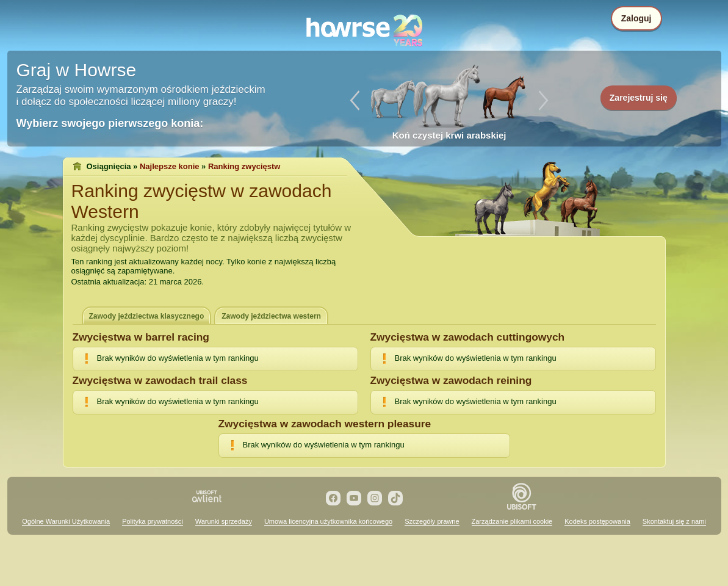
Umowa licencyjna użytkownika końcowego (328, 521)
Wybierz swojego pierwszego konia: (110, 123)
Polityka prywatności (153, 521)
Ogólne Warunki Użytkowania (66, 521)
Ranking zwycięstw (244, 166)
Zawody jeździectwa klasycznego (147, 316)
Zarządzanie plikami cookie (512, 521)
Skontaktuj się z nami (674, 521)
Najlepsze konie (170, 166)
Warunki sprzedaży (224, 521)
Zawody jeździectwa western (271, 316)
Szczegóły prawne (432, 521)
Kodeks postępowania (597, 521)
